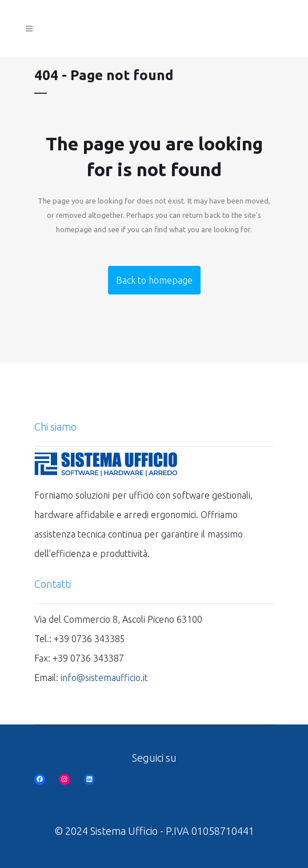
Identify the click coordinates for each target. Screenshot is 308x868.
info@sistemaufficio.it (104, 678)
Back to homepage (154, 280)
